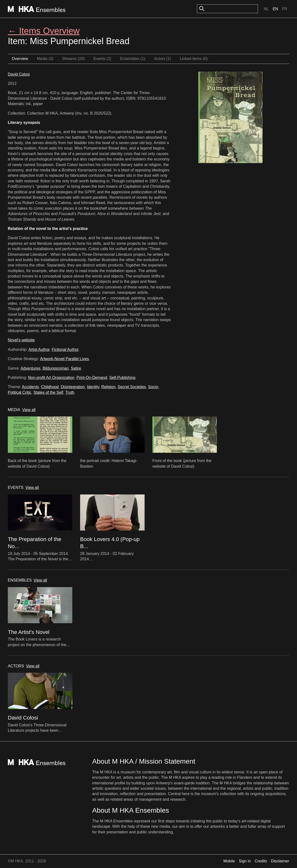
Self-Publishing (122, 378)
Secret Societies (132, 387)
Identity (93, 387)
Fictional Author (65, 350)
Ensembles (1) (133, 59)
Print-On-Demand (92, 378)
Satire (76, 368)
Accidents (30, 387)
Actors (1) (163, 59)
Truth (70, 392)
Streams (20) (73, 59)
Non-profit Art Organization (51, 378)
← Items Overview (44, 31)
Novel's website (21, 340)
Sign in (245, 861)
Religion (108, 387)
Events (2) (102, 59)
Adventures (30, 368)
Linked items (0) (194, 59)
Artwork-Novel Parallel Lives (64, 359)
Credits (261, 861)
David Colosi (19, 74)
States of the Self (48, 392)
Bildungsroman (56, 368)
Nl (266, 9)
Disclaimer (280, 861)
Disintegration (73, 387)
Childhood (50, 387)
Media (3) (45, 59)
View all (29, 410)
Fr (285, 9)
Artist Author (39, 350)
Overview (20, 59)
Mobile (229, 861)
